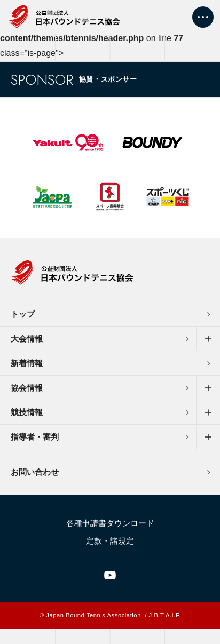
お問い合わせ (35, 472)
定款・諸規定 (110, 541)
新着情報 (27, 363)
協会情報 (27, 388)
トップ (23, 314)
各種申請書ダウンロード (110, 523)
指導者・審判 (35, 437)
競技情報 (27, 412)
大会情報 (27, 339)
